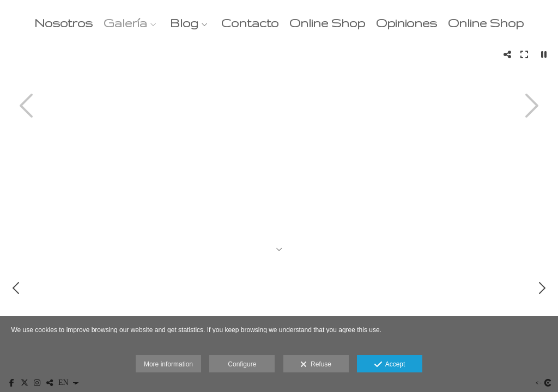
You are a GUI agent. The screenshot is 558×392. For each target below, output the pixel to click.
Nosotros (63, 23)
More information (168, 364)
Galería (125, 23)
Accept (390, 365)
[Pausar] (544, 54)
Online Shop (327, 23)
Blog (184, 23)
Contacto (250, 23)
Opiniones (407, 23)
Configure (242, 364)
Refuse (316, 365)
